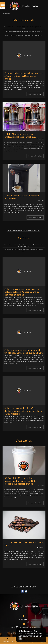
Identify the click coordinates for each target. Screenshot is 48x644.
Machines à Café (24, 20)
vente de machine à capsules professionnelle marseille (24, 230)
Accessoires (24, 441)
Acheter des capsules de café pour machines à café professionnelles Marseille (24, 250)
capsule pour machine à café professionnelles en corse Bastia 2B (24, 32)
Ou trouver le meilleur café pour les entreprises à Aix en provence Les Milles (24, 27)
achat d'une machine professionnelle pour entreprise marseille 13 (24, 35)
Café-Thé (24, 238)
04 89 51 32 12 (24, 619)
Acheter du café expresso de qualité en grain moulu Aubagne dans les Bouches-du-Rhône (24, 245)
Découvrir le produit (35, 94)
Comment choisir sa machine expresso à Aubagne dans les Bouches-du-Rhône (24, 76)
